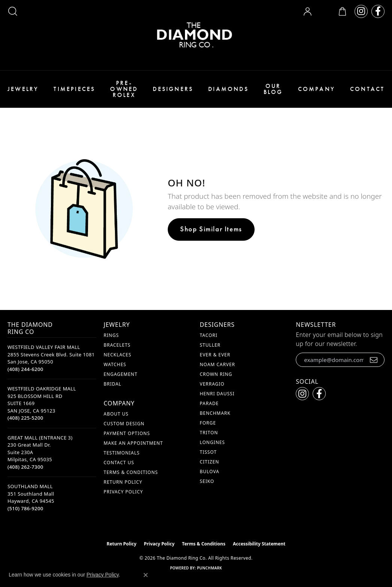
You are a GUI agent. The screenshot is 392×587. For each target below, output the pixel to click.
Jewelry (23, 89)
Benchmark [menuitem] (215, 413)
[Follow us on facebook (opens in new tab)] (378, 11)
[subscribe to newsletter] (374, 360)
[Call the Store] (25, 369)
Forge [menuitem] (208, 423)
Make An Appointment (133, 443)
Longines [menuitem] (212, 442)
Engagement (121, 374)
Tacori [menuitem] (209, 335)
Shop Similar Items (211, 229)
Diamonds (228, 89)
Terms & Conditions (131, 472)
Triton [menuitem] (209, 433)
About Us (116, 414)
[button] (13, 11)
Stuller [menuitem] (210, 345)
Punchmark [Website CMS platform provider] (209, 568)
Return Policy (123, 482)
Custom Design (124, 424)
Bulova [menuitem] (210, 472)
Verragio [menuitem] (212, 384)
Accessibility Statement (259, 544)
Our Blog (273, 89)
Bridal (113, 384)
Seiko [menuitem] (207, 481)
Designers (173, 89)
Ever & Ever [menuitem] (215, 355)
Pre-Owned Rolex (124, 89)
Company (317, 89)
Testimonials (122, 453)
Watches (115, 364)
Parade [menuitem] (209, 403)
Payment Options (127, 433)
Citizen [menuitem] (210, 462)
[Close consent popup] (146, 575)
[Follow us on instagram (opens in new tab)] (361, 11)
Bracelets (117, 345)
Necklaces (118, 355)
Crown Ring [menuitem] (216, 374)
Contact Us (119, 463)
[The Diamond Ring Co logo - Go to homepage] (196, 35)
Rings (111, 335)
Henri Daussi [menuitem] (217, 394)
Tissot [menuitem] (208, 452)
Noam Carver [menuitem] (218, 364)
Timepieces (74, 89)
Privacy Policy (123, 492)
